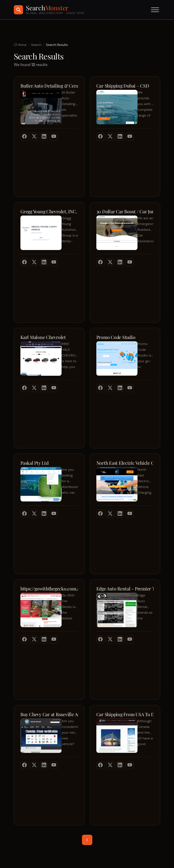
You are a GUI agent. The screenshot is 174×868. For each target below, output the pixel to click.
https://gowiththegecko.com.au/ (49, 589)
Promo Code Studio (116, 337)
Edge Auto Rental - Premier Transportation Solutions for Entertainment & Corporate (125, 589)
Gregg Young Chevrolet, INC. (49, 212)
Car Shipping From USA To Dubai (125, 714)
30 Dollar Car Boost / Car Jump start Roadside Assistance (125, 212)
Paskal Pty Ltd (35, 463)
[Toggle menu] (155, 10)
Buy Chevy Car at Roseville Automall (49, 714)
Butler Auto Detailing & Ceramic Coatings (49, 86)
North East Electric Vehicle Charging (125, 463)
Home (20, 45)
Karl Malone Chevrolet (43, 337)
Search (36, 45)
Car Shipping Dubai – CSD (123, 86)
